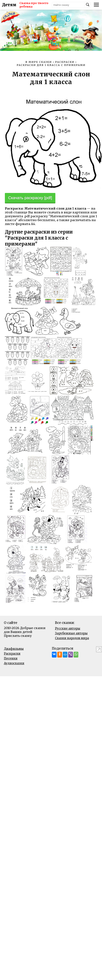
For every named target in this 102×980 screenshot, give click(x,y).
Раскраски (12, 654)
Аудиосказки (14, 663)
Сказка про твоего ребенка (34, 5)
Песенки (11, 658)
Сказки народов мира (72, 638)
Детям (9, 5)
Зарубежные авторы (71, 633)
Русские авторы (68, 628)
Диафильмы (14, 649)
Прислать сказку (18, 636)
